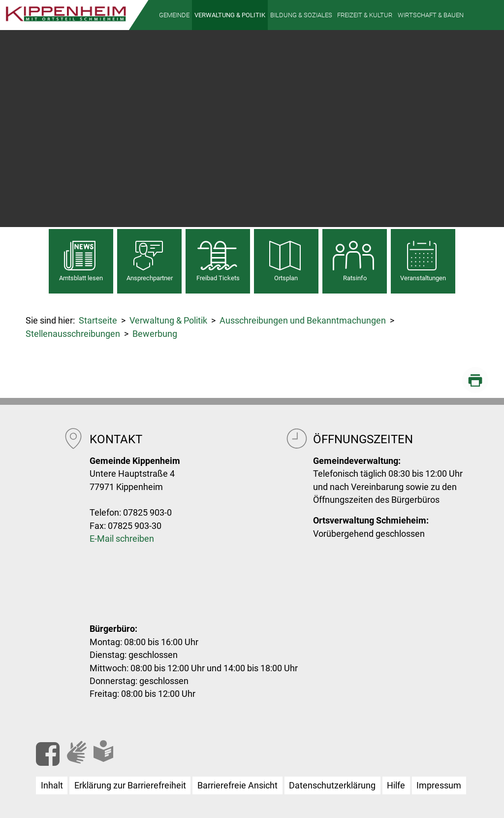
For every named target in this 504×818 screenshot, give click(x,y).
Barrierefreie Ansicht (237, 785)
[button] (174, 15)
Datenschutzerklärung (332, 785)
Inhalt (52, 785)
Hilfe (396, 785)
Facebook (48, 754)
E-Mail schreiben (122, 539)
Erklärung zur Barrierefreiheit (130, 785)
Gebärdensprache (89, 761)
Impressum (439, 785)
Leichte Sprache (115, 759)
